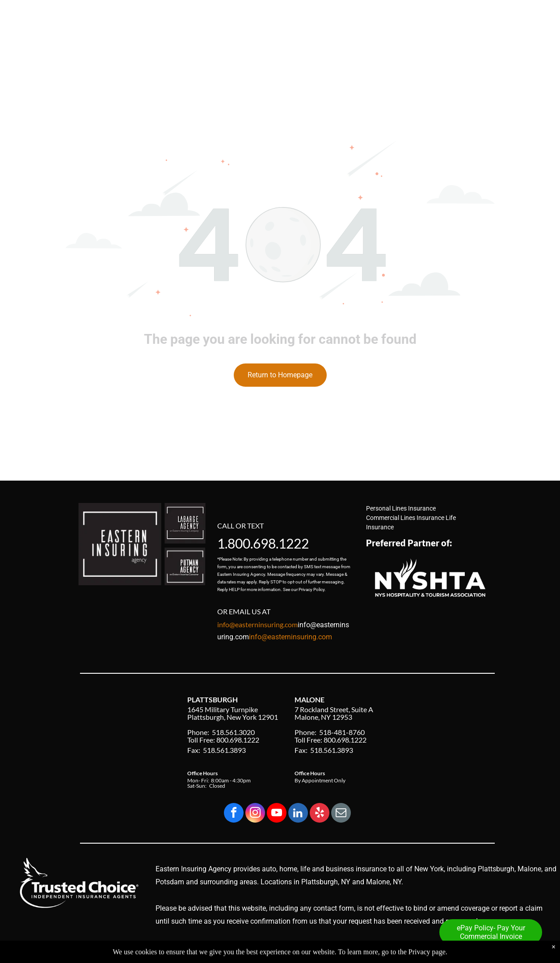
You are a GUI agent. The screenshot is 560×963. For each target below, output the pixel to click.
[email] (341, 814)
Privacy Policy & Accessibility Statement (440, 949)
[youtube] (277, 814)
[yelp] (320, 814)
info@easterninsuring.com (291, 637)
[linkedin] (298, 814)
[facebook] (234, 814)
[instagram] (255, 814)
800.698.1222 (268, 543)
